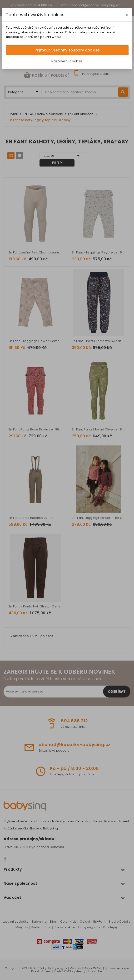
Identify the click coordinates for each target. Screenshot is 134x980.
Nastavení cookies (67, 61)
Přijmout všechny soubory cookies (67, 50)
